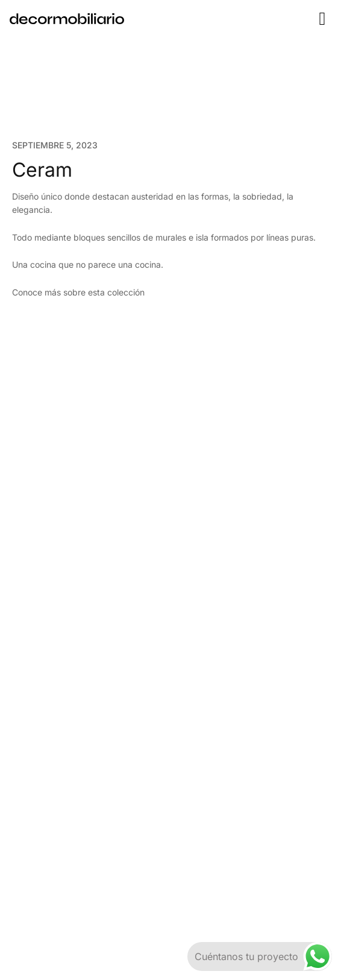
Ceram (42, 170)
